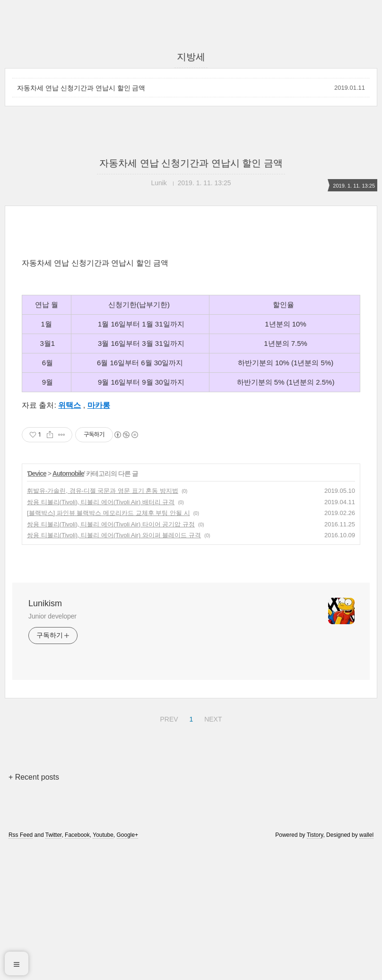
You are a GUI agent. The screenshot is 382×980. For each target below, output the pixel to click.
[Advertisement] (191, 315)
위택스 (69, 537)
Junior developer (52, 748)
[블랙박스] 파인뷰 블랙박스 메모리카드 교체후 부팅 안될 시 (109, 645)
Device (37, 606)
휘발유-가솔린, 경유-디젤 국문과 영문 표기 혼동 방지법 (103, 623)
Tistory (315, 967)
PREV (168, 850)
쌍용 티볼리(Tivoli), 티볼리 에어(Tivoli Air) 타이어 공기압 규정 (111, 657)
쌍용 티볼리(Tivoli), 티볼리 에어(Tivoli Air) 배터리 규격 (101, 634)
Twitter (54, 967)
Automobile (68, 606)
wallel (366, 967)
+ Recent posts (34, 909)
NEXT (212, 850)
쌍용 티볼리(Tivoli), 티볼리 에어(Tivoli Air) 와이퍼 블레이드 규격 (114, 667)
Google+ (128, 967)
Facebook (77, 967)
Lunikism (45, 736)
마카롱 (99, 537)
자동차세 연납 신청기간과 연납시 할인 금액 (81, 88)
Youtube (103, 967)
